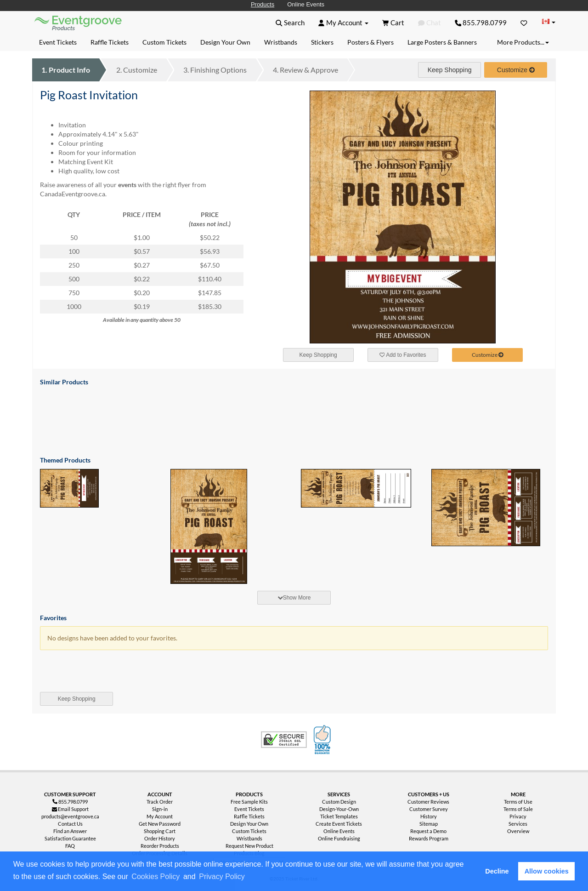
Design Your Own (249, 824)
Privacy (518, 816)
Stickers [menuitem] (322, 42)
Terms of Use (518, 802)
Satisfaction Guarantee (70, 838)
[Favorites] (524, 23)
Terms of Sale (518, 809)
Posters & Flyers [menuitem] (370, 42)
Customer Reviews (428, 802)
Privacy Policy (222, 877)
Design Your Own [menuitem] (225, 42)
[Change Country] (548, 22)
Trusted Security (284, 740)
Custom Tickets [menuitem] (164, 42)
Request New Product (249, 846)
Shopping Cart (160, 831)
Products (263, 4)
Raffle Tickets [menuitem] (110, 42)
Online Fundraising (339, 838)
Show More (294, 598)
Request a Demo (428, 831)
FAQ (70, 846)
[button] (249, 877)
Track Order (160, 802)
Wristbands (249, 838)
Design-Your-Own (339, 809)
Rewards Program (429, 838)
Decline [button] (497, 871)
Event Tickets (249, 809)
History (429, 816)
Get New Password (160, 824)
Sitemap (429, 824)
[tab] (294, 598)
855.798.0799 (481, 23)
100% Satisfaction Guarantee (323, 740)
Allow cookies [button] (547, 871)
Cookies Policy (155, 877)
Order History (160, 838)
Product (66, 70)
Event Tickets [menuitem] (58, 42)
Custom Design (339, 802)
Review (305, 70)
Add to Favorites (403, 355)
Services (518, 824)
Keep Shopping (450, 70)
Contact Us (70, 824)
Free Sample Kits (249, 802)
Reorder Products (160, 846)
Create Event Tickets (339, 824)
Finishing (215, 70)
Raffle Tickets (249, 816)
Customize (137, 70)
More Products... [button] (523, 42)
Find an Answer (70, 831)
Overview (518, 831)
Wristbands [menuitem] (281, 42)
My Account (160, 816)
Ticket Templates (339, 816)
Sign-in (160, 809)
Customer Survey (429, 809)
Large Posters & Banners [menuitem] (442, 42)
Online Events (306, 4)
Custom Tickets (249, 831)
